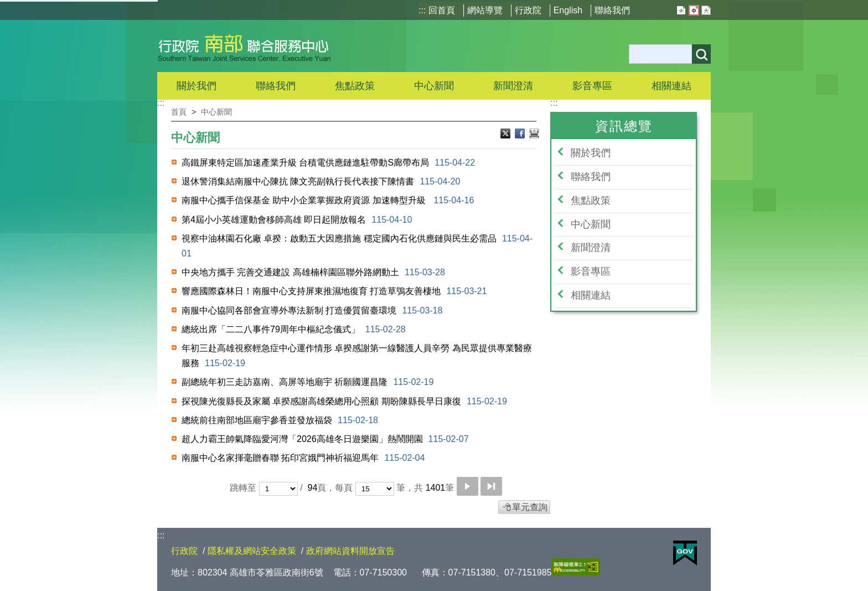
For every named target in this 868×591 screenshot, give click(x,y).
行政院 (528, 10)
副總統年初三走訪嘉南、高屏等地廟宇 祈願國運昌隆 (308, 382)
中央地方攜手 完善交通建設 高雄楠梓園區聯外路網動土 (313, 272)
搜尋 (701, 54)
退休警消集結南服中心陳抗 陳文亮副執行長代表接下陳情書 (321, 181)
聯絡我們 (612, 10)
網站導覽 (485, 10)
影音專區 (591, 271)
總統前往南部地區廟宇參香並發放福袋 (280, 420)
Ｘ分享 (507, 135)
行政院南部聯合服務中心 (244, 46)
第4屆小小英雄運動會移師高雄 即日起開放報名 (297, 220)
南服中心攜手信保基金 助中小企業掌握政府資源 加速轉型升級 (328, 200)
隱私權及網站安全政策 (252, 551)
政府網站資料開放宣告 (350, 551)
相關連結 (591, 295)
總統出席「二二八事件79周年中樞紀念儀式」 (294, 329)
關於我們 (591, 153)
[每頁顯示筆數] (375, 489)
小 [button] (681, 10)
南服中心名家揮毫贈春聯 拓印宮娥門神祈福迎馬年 (303, 458)
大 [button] (706, 10)
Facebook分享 (521, 135)
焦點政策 (591, 201)
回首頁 (442, 10)
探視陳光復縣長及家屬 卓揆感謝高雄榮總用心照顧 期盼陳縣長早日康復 (344, 401)
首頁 (179, 112)
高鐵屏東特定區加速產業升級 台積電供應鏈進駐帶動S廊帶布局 (328, 163)
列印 (534, 135)
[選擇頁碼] (278, 489)
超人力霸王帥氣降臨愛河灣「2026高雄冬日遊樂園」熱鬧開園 (325, 439)
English (568, 10)
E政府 (685, 553)
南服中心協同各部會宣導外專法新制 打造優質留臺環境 (312, 310)
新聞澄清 (513, 86)
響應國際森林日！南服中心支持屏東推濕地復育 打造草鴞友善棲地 (334, 291)
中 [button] (694, 10)
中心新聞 (434, 86)
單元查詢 (530, 507)
